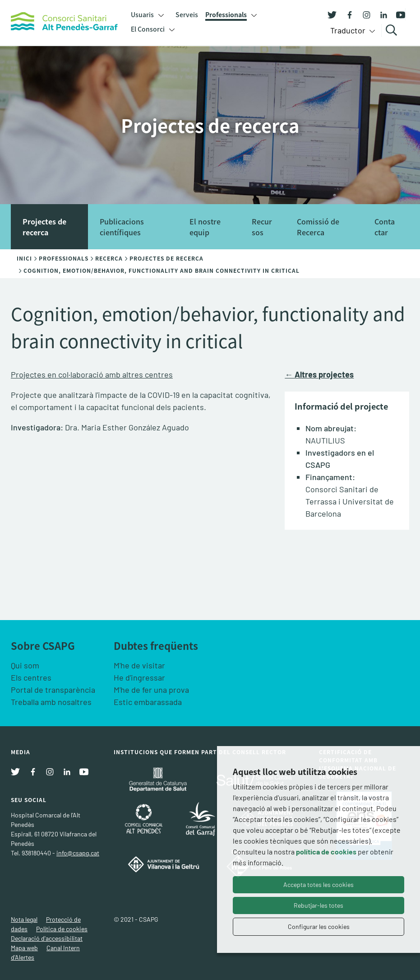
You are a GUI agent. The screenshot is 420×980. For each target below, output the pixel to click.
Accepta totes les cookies (318, 884)
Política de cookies (62, 929)
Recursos (262, 227)
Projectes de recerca (44, 227)
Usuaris (142, 14)
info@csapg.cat (78, 853)
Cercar (393, 30)
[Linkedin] (380, 14)
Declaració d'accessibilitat (47, 938)
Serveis (187, 14)
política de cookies (326, 852)
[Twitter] (332, 14)
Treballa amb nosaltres (51, 702)
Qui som (25, 665)
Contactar (385, 227)
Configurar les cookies (319, 926)
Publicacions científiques (122, 227)
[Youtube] (397, 14)
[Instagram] (363, 14)
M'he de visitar (139, 665)
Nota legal (24, 919)
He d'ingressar (139, 677)
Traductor (349, 30)
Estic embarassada (148, 702)
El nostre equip (205, 227)
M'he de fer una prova (151, 690)
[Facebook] (346, 14)
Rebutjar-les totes (318, 905)
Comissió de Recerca (318, 227)
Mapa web (24, 948)
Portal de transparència (53, 690)
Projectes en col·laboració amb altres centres (92, 374)
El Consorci (148, 29)
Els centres (31, 677)
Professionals (226, 14)
